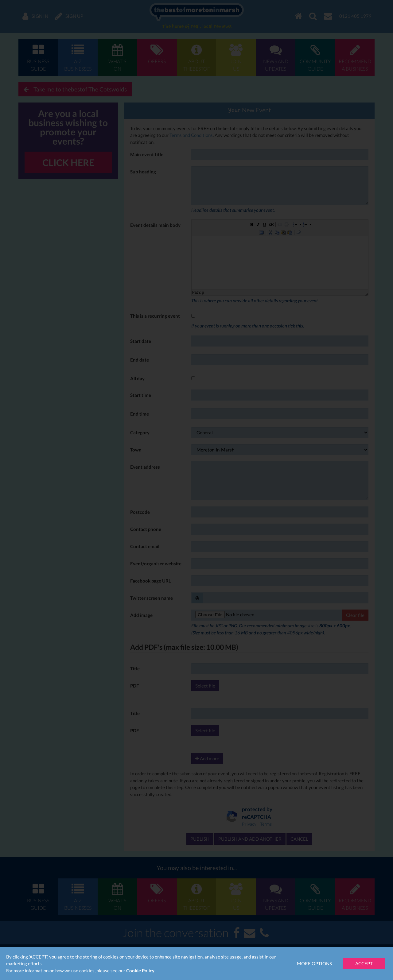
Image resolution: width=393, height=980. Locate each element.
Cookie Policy (140, 970)
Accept (364, 963)
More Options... (316, 963)
